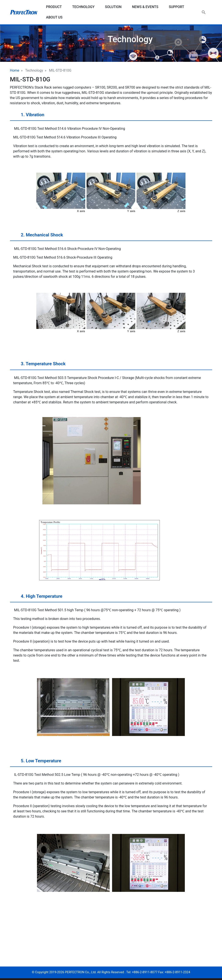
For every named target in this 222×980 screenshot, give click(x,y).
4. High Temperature (37, 598)
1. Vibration (28, 116)
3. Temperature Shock (39, 365)
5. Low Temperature (37, 763)
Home (15, 70)
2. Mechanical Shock (38, 237)
